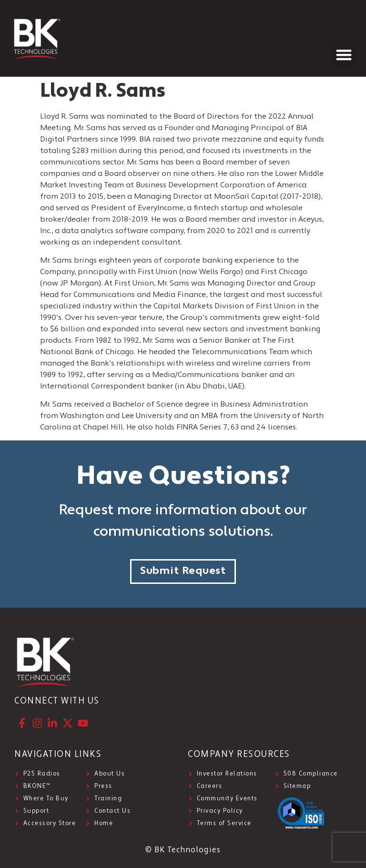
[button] (344, 55)
